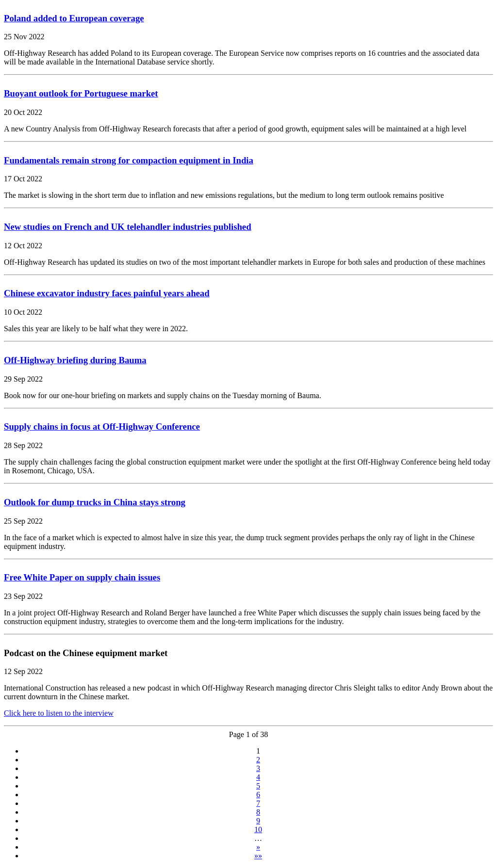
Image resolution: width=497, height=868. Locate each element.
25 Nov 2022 (24, 37)
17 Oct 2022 (23, 179)
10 (258, 829)
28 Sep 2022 (23, 445)
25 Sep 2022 (23, 521)
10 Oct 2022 (23, 312)
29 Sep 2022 (23, 379)
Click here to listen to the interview (59, 713)
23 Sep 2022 (23, 596)
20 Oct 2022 (23, 112)
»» (258, 856)
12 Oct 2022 (23, 246)
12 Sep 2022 (23, 671)
